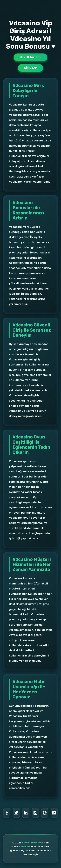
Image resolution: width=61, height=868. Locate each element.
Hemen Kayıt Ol (30, 57)
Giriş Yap (30, 68)
